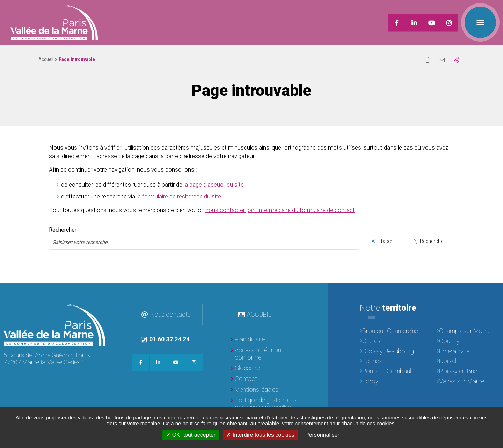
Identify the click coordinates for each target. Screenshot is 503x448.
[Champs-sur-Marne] (468, 331)
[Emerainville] (468, 351)
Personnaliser (322, 435)
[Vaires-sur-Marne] (468, 381)
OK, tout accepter (191, 435)
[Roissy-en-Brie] (468, 371)
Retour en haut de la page (493, 293)
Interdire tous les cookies (260, 435)
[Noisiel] (468, 361)
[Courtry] (468, 341)
